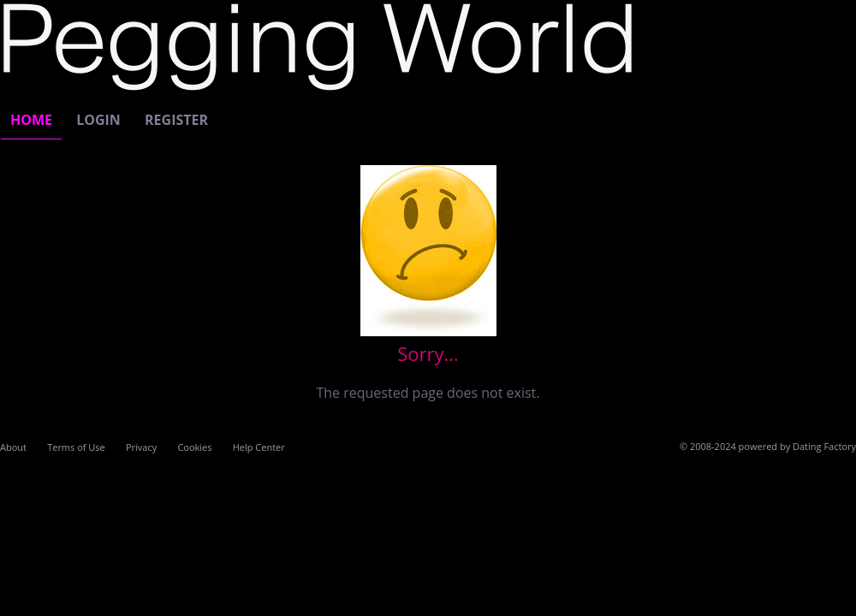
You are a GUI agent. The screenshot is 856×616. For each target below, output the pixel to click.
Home (31, 120)
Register (176, 120)
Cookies (194, 447)
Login (98, 120)
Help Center (259, 447)
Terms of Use (76, 447)
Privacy (141, 447)
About (13, 447)
